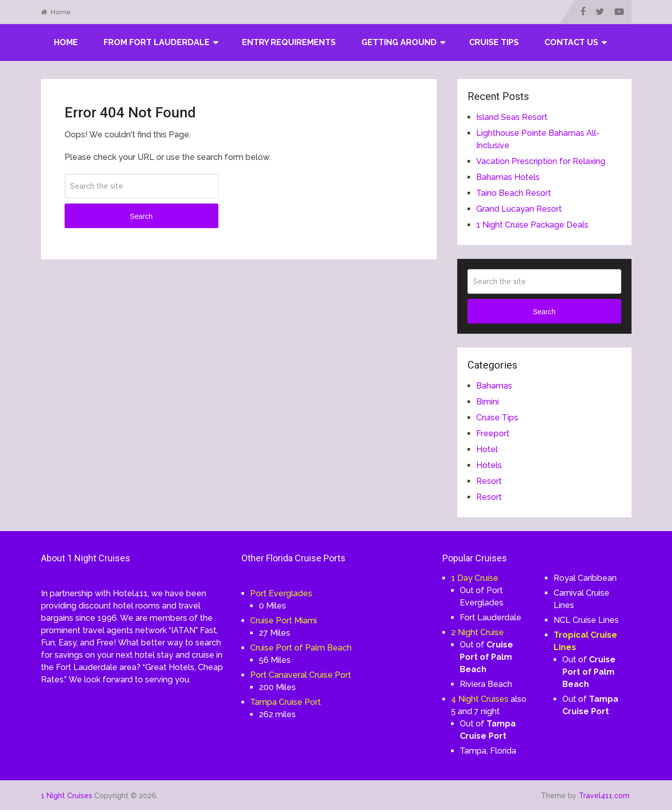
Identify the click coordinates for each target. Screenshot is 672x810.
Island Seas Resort (512, 117)
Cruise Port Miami (283, 621)
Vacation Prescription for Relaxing (541, 161)
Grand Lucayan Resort (519, 209)
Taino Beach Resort (514, 193)
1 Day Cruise (475, 578)
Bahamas (494, 386)
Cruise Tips (494, 42)
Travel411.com (604, 796)
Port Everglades (281, 593)
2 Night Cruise (477, 632)
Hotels (489, 465)
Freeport (493, 433)
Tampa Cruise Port (286, 702)
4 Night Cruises (480, 699)
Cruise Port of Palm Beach (301, 648)
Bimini (487, 402)
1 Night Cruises (67, 796)
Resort (489, 481)
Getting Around (399, 42)
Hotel (487, 449)
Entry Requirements (289, 42)
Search (141, 216)
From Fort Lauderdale (157, 42)
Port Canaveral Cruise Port (301, 675)
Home (56, 12)
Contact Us (571, 42)
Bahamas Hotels (508, 177)
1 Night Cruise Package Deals (532, 225)
